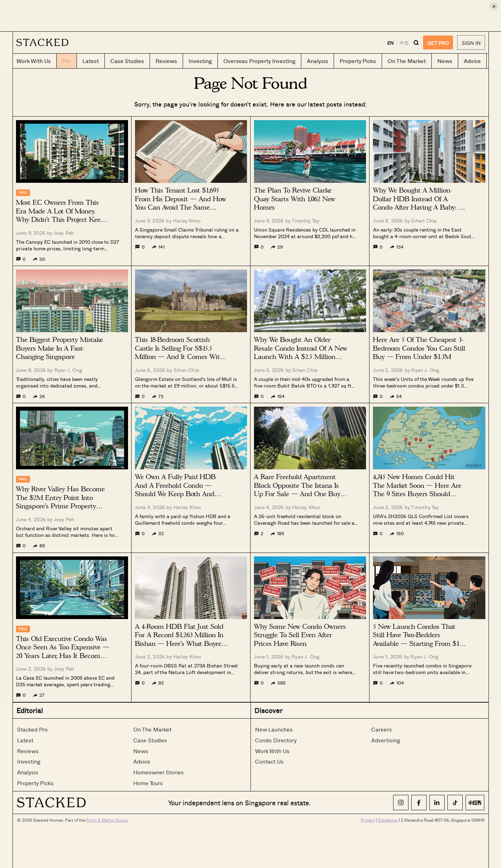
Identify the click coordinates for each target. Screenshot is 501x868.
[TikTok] (455, 803)
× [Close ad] (494, 6)
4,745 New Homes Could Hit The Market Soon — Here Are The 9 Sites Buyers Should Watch (417, 490)
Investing (29, 761)
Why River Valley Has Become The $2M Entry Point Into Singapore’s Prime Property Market (60, 502)
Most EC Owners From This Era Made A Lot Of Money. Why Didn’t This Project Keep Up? (60, 215)
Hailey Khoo (187, 221)
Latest (25, 740)
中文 (404, 43)
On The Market (152, 729)
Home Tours (148, 783)
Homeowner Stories (158, 772)
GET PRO (438, 43)
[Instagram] (401, 803)
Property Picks (35, 783)
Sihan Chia (424, 221)
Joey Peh (64, 233)
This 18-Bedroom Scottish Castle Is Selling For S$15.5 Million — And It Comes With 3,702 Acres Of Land (179, 353)
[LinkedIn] (437, 803)
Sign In (471, 43)
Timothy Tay (305, 221)
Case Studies (150, 740)
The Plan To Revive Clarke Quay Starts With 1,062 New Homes (295, 199)
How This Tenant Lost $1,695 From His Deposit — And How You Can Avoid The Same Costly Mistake (181, 203)
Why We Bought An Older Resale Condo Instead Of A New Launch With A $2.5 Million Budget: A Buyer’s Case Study (301, 353)
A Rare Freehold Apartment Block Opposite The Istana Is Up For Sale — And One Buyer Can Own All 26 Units (300, 490)
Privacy (368, 820)
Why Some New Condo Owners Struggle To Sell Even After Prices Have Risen (300, 635)
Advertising (386, 740)
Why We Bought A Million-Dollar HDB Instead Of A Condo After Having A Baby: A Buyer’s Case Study (418, 203)
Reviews (28, 751)
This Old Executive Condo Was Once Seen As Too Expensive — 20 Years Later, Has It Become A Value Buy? (63, 652)
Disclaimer (388, 820)
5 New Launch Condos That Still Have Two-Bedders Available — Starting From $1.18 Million (419, 639)
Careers (381, 729)
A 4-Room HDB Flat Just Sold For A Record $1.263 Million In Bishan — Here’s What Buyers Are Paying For (180, 639)
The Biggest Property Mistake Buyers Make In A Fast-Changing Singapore (59, 348)
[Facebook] (419, 803)
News (141, 751)
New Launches (274, 729)
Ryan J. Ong (68, 370)
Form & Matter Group (107, 820)
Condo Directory (276, 740)
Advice (142, 761)
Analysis (28, 772)
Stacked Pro (32, 729)
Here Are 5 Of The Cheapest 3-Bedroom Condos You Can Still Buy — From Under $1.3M (419, 348)
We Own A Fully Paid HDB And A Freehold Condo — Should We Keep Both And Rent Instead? (175, 490)
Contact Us (269, 761)
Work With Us (272, 751)
